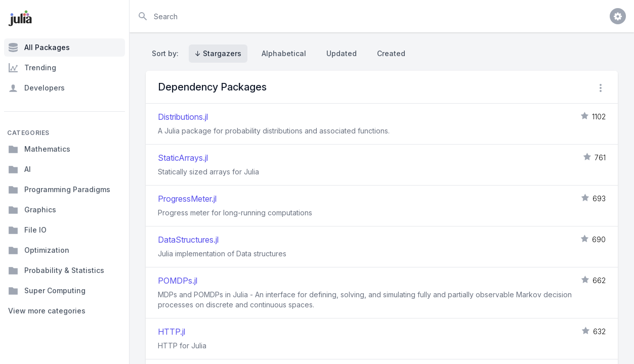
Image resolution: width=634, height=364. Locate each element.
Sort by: (167, 53)
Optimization (39, 250)
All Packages (39, 48)
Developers (36, 88)
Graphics (32, 210)
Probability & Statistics (56, 270)
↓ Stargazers (218, 53)
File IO (27, 230)
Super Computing (47, 291)
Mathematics (39, 149)
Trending (32, 68)
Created (391, 53)
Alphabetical (284, 53)
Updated (342, 53)
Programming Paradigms (59, 190)
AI (19, 169)
